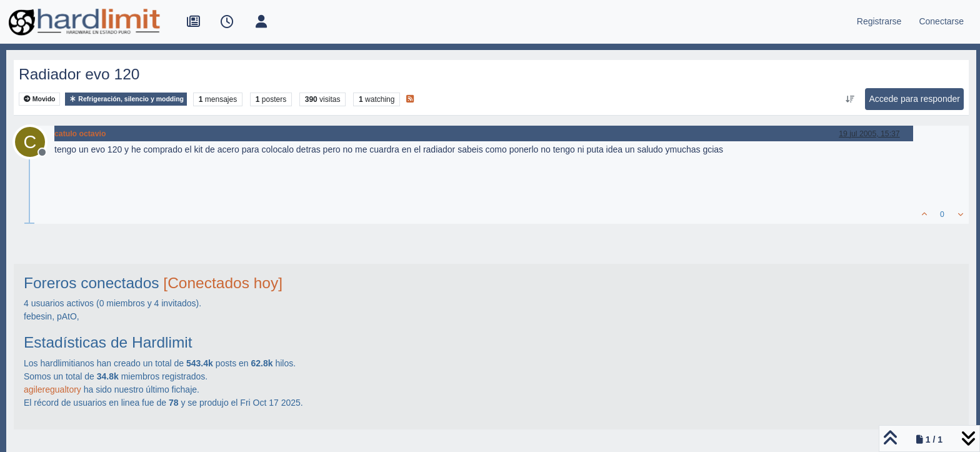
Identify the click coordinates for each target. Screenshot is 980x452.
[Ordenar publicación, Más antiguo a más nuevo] (850, 99)
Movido (40, 99)
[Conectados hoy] (223, 283)
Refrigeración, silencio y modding (126, 99)
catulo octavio (80, 134)
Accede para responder (914, 99)
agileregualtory (52, 389)
